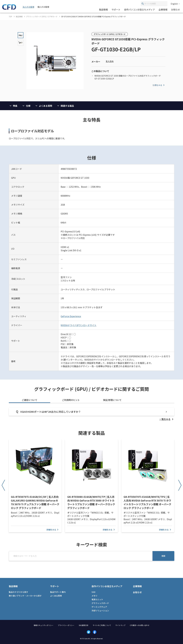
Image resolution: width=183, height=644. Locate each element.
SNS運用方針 (84, 625)
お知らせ (176, 9)
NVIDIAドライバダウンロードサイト (79, 325)
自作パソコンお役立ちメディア (139, 9)
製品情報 (103, 9)
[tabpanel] (92, 414)
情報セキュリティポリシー (44, 625)
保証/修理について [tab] (112, 400)
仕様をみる (159, 85)
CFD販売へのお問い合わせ (140, 625)
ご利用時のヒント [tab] (71, 400)
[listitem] (167, 419)
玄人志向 (110, 61)
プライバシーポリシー (66, 625)
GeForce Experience (71, 316)
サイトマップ (120, 625)
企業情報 (163, 9)
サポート (116, 9)
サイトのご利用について (102, 625)
